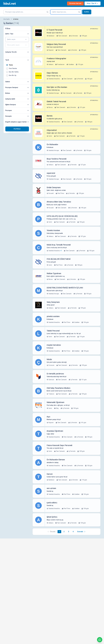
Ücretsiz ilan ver (75, 3)
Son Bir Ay (13, 75)
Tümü (11, 65)
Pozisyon (17, 110)
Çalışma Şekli (17, 99)
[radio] (7, 65)
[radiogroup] (17, 70)
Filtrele (17, 129)
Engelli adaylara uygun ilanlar (17, 122)
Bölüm (17, 93)
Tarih (17, 60)
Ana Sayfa (7, 19)
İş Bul (87, 12)
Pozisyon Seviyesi (17, 87)
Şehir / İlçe (17, 34)
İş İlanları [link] (16, 19)
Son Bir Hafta (14, 72)
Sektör (17, 82)
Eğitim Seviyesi (17, 105)
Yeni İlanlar (13, 68)
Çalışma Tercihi (17, 52)
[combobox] (17, 39)
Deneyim (17, 116)
